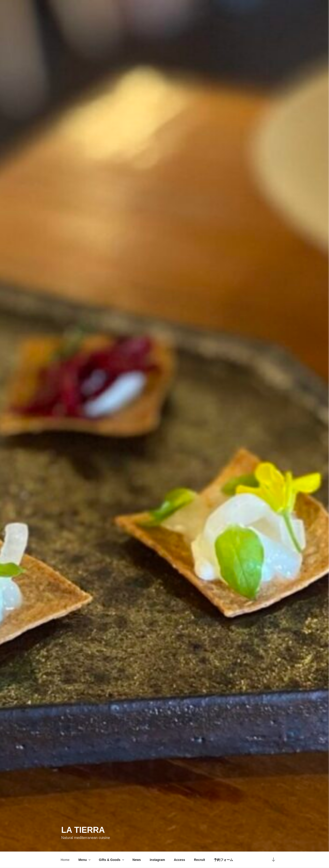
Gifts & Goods (112, 860)
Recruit (199, 860)
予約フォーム (223, 860)
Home (65, 860)
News (137, 860)
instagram (157, 860)
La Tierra (83, 830)
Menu (85, 860)
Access (179, 860)
